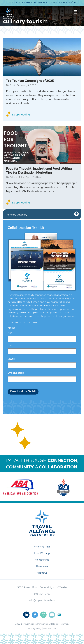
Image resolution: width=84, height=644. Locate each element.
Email (12, 359)
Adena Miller (17, 177)
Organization (17, 373)
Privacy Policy (35, 629)
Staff (12, 85)
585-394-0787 (42, 594)
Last (10, 346)
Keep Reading (21, 115)
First (10, 333)
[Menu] (76, 12)
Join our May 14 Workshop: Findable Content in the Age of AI (42, 3)
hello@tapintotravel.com (42, 600)
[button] (76, 214)
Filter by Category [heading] (17, 215)
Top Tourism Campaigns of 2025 (30, 81)
